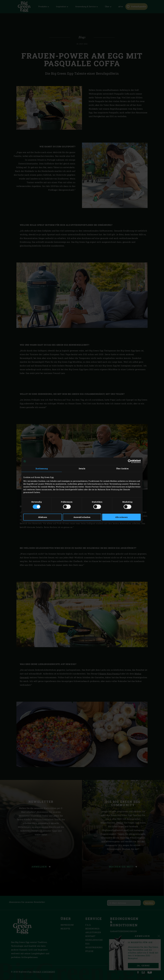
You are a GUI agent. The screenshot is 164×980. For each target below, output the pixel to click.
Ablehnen (43, 517)
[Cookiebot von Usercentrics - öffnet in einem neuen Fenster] (129, 461)
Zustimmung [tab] (42, 468)
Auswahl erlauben (82, 517)
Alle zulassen (121, 517)
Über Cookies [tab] (122, 468)
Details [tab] (82, 468)
